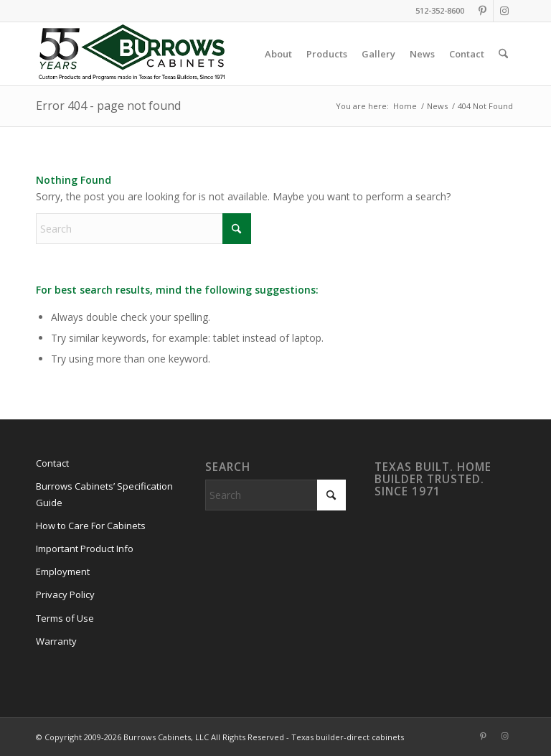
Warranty (56, 641)
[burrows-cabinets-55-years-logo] (132, 54)
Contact (52, 463)
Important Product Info (85, 549)
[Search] (503, 54)
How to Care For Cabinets (91, 526)
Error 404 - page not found (108, 106)
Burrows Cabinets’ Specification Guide (104, 494)
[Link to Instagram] (504, 11)
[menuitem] (278, 54)
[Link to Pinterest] (482, 11)
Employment (63, 571)
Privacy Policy (65, 594)
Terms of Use (65, 618)
